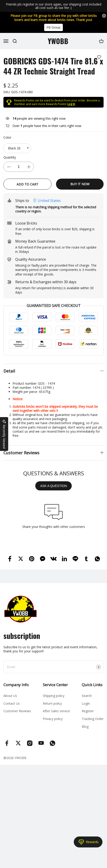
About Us (10, 696)
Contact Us (12, 703)
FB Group (54, 27)
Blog (85, 726)
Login (86, 703)
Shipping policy (54, 696)
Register (88, 711)
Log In (71, 104)
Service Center (55, 685)
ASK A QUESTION (54, 486)
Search (87, 696)
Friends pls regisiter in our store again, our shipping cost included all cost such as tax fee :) (54, 6)
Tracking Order (93, 719)
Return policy (52, 703)
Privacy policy (53, 719)
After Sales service (56, 711)
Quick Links (92, 685)
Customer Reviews (17, 711)
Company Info (16, 685)
